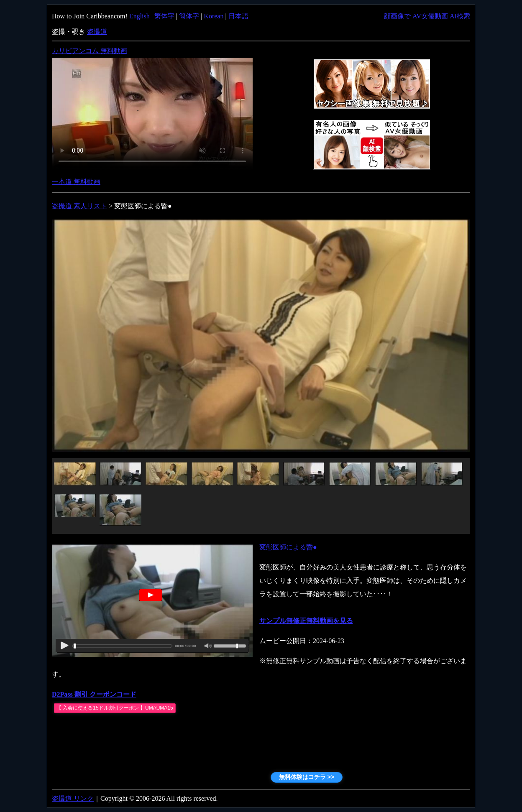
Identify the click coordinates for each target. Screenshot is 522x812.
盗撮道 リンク (73, 798)
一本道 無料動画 (76, 182)
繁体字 (164, 16)
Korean (214, 16)
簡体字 (189, 16)
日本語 (238, 16)
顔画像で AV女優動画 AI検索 (427, 16)
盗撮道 (97, 32)
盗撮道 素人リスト (79, 206)
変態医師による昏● (288, 547)
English (139, 16)
